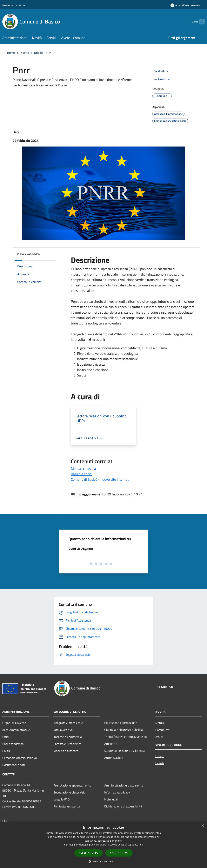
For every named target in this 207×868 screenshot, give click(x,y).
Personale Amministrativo (20, 758)
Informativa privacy (117, 792)
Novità (25, 53)
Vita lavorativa (63, 730)
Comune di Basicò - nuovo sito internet (100, 479)
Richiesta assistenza (67, 806)
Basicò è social (82, 474)
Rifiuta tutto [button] (119, 853)
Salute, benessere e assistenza (124, 751)
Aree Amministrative (16, 730)
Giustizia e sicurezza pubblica (124, 730)
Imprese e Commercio (68, 737)
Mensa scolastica (83, 469)
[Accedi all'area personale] (185, 5)
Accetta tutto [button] (89, 853)
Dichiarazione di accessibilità (123, 806)
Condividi (162, 71)
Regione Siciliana (14, 5)
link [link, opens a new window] (141, 845)
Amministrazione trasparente (124, 785)
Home (11, 53)
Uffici (6, 737)
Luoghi (160, 756)
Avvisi (159, 737)
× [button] (203, 826)
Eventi (160, 763)
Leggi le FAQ (62, 799)
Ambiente (111, 744)
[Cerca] (200, 22)
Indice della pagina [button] (28, 254)
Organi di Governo (14, 723)
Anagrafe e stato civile (68, 723)
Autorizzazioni (114, 758)
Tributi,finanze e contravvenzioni (126, 737)
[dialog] (103, 845)
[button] (103, 861)
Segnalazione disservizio (69, 792)
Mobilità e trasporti (66, 751)
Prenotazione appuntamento (72, 785)
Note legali (111, 799)
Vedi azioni (163, 79)
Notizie (39, 53)
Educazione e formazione (121, 723)
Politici (7, 751)
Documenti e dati (14, 765)
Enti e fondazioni (13, 744)
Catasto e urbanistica (67, 744)
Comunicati (163, 730)
